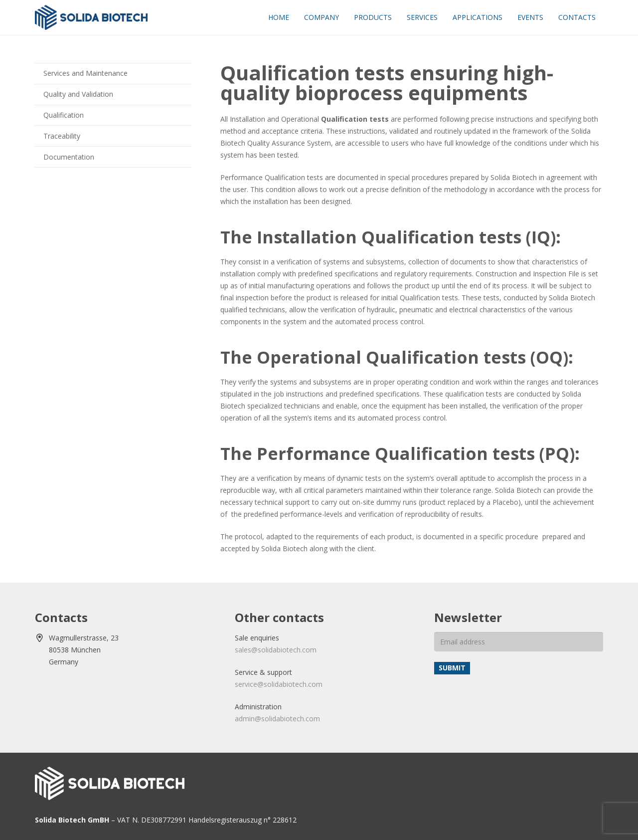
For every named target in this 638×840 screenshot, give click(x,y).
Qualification (64, 115)
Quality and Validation (78, 94)
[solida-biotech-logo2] (91, 17)
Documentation (69, 157)
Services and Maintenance (85, 73)
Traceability (62, 136)
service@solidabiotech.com (279, 684)
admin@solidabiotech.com (277, 719)
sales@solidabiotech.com (276, 650)
